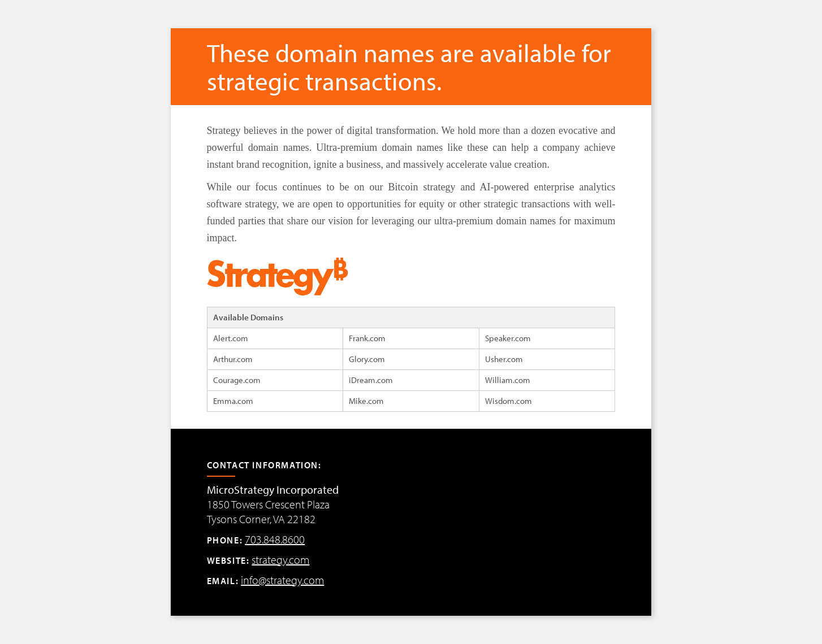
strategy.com (280, 560)
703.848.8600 (275, 539)
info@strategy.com (282, 580)
